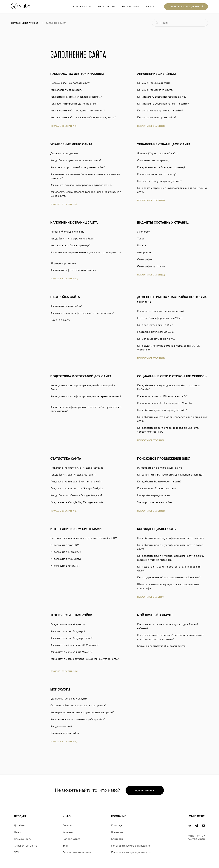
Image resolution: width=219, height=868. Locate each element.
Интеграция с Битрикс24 (67, 552)
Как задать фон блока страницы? (72, 246)
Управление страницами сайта (164, 144)
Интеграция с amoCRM (66, 545)
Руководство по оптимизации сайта (161, 468)
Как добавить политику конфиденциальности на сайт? (172, 538)
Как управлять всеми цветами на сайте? (163, 97)
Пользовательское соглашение (131, 846)
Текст (142, 239)
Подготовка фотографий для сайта (81, 376)
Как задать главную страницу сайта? (161, 181)
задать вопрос (145, 790)
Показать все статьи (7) (64, 204)
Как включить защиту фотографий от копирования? (84, 313)
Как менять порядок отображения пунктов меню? (83, 185)
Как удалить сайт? (63, 726)
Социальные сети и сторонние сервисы (172, 376)
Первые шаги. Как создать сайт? (72, 83)
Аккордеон (146, 252)
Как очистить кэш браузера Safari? (73, 638)
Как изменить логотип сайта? (157, 90)
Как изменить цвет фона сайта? (158, 117)
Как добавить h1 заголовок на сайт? (161, 482)
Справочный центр (26, 846)
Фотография (146, 259)
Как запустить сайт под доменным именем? (79, 111)
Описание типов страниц (154, 160)
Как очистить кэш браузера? (69, 631)
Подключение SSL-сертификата (158, 488)
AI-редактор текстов (65, 263)
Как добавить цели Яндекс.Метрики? (75, 475)
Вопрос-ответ (71, 839)
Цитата (143, 246)
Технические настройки (71, 615)
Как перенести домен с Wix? (156, 325)
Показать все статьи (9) (64, 126)
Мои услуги (60, 689)
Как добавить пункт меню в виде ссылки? (77, 160)
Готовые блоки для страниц (69, 232)
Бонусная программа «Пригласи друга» (163, 646)
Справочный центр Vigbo (25, 23)
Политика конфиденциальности (131, 852)
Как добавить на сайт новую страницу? (163, 167)
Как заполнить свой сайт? (68, 90)
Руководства (82, 6)
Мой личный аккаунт (155, 615)
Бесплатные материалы (77, 852)
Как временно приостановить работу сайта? (80, 719)
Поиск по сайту (62, 320)
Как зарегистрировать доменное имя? (76, 104)
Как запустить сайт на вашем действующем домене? (85, 117)
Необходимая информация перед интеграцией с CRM (85, 538)
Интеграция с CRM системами (76, 529)
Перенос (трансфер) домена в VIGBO (162, 318)
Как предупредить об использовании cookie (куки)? (170, 578)
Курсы (151, 6)
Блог (65, 846)
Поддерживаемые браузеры (69, 624)
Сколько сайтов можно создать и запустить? (80, 706)
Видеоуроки (107, 6)
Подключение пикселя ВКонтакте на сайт (78, 482)
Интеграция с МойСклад (67, 559)
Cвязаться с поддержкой (186, 7)
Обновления (131, 6)
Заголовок (145, 232)
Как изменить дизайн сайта (155, 83)
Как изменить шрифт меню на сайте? (162, 111)
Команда (117, 826)
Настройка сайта (65, 297)
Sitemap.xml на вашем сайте (156, 502)
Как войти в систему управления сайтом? (78, 97)
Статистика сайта (66, 459)
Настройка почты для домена (157, 332)
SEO (17, 852)
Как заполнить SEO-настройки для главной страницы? (172, 475)
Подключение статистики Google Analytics (78, 488)
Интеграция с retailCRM (67, 566)
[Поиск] (180, 23)
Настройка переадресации (155, 495)
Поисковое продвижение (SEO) (164, 459)
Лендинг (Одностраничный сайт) (159, 154)
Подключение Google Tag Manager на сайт (78, 502)
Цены (17, 832)
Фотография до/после (153, 266)
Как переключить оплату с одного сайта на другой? (84, 712)
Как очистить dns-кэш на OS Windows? (76, 645)
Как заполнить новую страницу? (158, 174)
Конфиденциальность (156, 529)
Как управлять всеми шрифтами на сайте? (165, 104)
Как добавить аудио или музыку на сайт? (164, 410)
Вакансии (117, 832)
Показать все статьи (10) (64, 671)
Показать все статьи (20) (151, 275)
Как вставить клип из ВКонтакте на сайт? (164, 396)
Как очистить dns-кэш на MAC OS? (73, 652)
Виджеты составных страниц (163, 223)
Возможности (23, 839)
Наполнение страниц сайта (74, 223)
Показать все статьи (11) (151, 126)
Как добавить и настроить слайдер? (74, 239)
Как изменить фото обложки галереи (75, 270)
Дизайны (19, 826)
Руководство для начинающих (77, 74)
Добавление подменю (66, 154)
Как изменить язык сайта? (68, 306)
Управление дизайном (156, 74)
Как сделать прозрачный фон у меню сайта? (79, 167)
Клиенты (68, 832)
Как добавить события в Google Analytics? (78, 495)
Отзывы (67, 826)
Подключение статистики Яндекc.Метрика (78, 468)
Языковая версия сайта (66, 733)
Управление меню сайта (71, 144)
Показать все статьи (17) (64, 279)
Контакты (117, 839)
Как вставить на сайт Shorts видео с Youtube (166, 403)
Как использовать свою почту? (158, 339)
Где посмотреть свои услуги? (70, 699)
